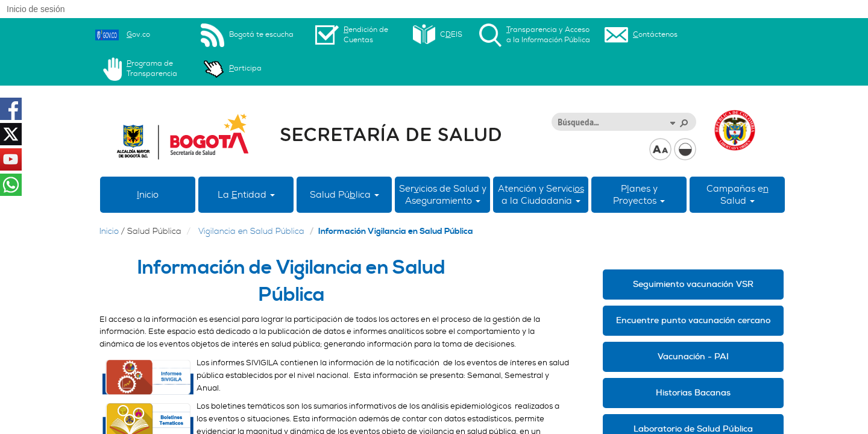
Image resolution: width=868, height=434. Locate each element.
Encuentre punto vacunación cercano (693, 320)
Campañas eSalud (737, 195)
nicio (148, 195)
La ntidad (246, 195)
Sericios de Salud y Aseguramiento (443, 195)
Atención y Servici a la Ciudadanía (541, 195)
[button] (672, 122)
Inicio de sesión (36, 9)
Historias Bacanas (693, 393)
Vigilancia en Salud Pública (251, 231)
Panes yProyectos (639, 195)
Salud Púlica (344, 195)
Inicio (109, 231)
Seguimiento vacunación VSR (693, 284)
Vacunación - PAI (693, 357)
